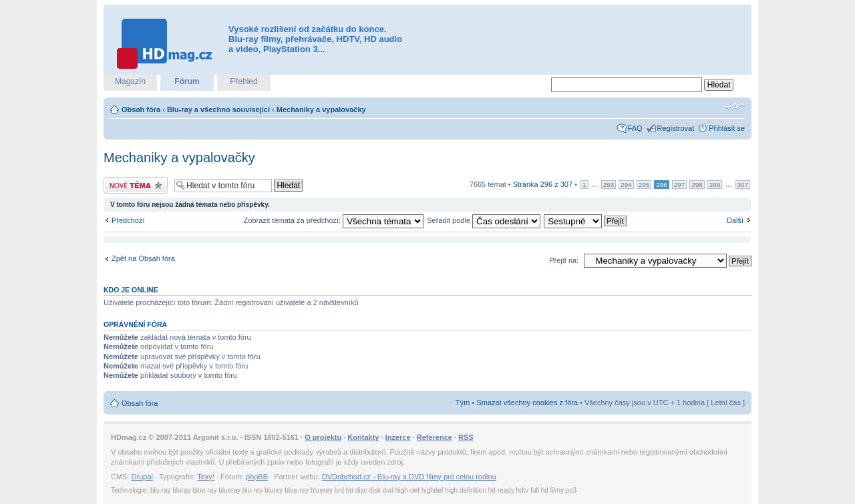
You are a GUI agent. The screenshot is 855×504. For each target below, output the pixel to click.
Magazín (130, 81)
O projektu (323, 437)
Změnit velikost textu (735, 107)
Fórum (187, 81)
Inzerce (398, 437)
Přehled (243, 81)
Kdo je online (131, 290)
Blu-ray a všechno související (218, 109)
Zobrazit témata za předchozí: (334, 220)
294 (626, 185)
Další (735, 220)
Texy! (206, 477)
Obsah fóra (141, 109)
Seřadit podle (484, 220)
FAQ (635, 128)
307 (743, 185)
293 (609, 185)
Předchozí (128, 220)
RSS (466, 437)
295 (644, 185)
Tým (463, 403)
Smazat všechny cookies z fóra (527, 403)
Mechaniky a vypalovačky (321, 109)
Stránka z (543, 184)
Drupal (142, 477)
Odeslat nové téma (136, 185)
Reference (435, 437)
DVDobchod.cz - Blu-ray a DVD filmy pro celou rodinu (409, 477)
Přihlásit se (727, 128)
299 (715, 185)
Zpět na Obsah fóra (143, 258)
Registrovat (676, 128)
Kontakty (363, 437)
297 (679, 185)
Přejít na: (564, 260)
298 (697, 185)
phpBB (257, 477)
